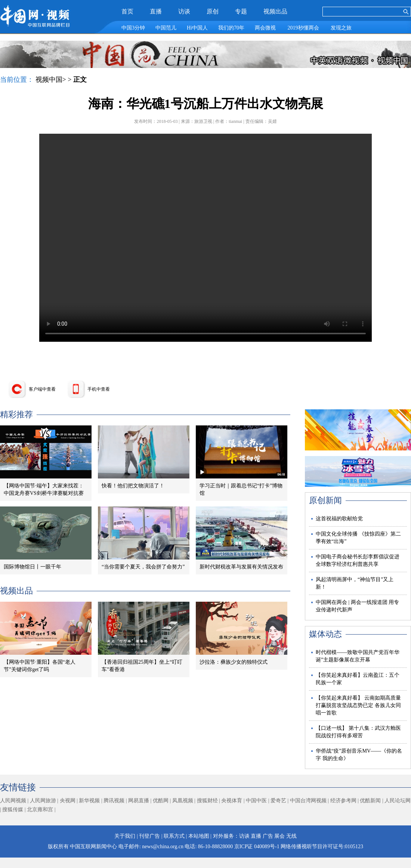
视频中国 (49, 80)
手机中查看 (99, 389)
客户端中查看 (42, 389)
